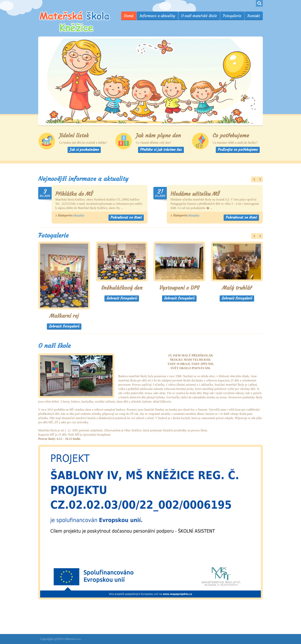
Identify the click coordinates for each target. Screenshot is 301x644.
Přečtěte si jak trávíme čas (161, 150)
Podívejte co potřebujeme (238, 150)
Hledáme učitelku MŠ (195, 194)
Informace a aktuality (157, 16)
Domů (129, 16)
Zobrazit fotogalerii (64, 326)
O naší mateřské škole (199, 16)
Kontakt (254, 16)
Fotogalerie (232, 16)
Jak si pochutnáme (84, 150)
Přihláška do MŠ (74, 194)
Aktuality (79, 215)
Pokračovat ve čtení (126, 217)
